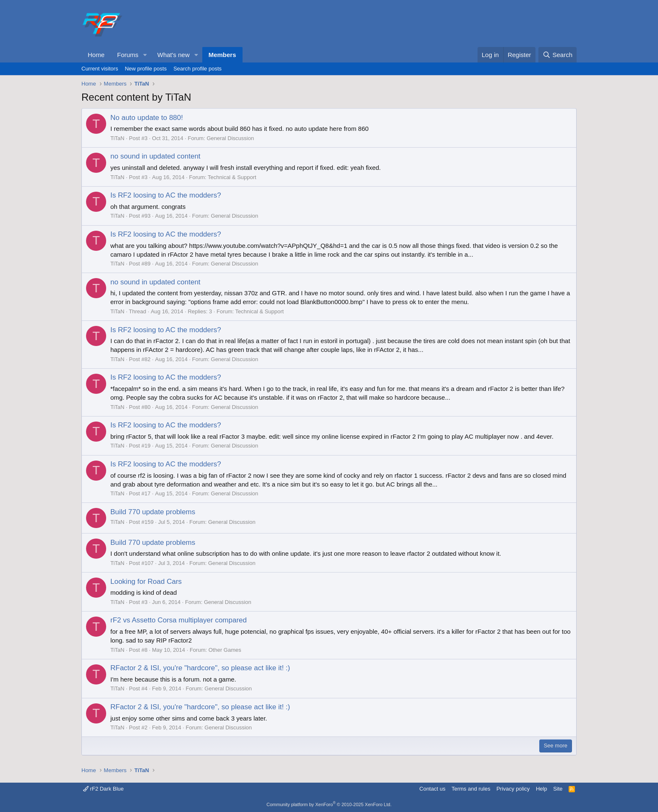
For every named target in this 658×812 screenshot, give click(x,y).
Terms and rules (471, 789)
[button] (145, 55)
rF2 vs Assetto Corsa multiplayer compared (179, 620)
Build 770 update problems (153, 512)
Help (542, 789)
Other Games (225, 650)
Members (222, 55)
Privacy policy (513, 789)
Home (96, 55)
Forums (128, 55)
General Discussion (230, 138)
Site (558, 789)
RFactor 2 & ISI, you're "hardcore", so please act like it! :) (200, 668)
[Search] (557, 55)
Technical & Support (232, 177)
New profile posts (146, 69)
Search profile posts (197, 69)
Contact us (432, 789)
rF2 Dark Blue (103, 789)
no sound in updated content (155, 156)
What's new (174, 55)
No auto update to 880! (147, 118)
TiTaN (117, 138)
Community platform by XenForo (329, 804)
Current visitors (100, 69)
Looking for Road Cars (146, 582)
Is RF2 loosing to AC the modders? (166, 195)
